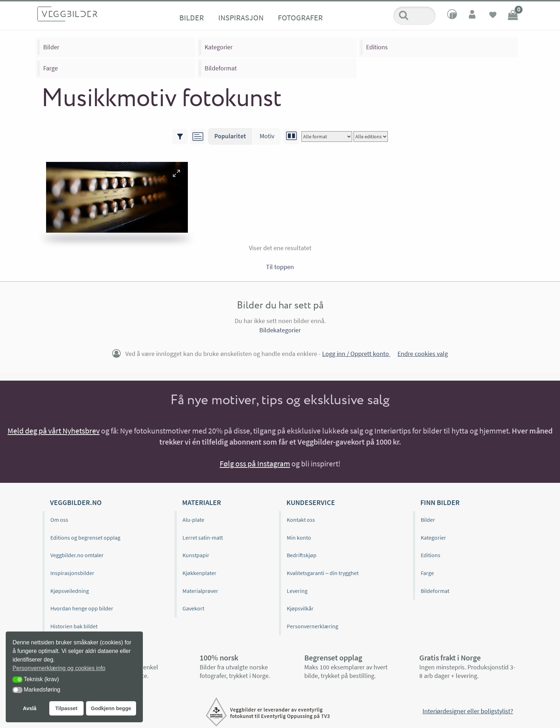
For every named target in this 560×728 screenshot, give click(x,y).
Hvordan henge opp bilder (82, 608)
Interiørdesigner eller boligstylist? (468, 711)
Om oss (59, 520)
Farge (51, 68)
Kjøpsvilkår (300, 608)
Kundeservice (311, 502)
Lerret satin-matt (203, 538)
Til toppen (280, 267)
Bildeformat (221, 68)
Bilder (192, 18)
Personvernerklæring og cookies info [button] (59, 668)
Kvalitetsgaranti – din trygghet (323, 573)
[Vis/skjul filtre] (180, 137)
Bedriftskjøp (302, 555)
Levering (297, 591)
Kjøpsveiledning (70, 591)
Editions (377, 47)
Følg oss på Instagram (255, 464)
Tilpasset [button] (66, 708)
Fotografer (300, 18)
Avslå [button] (30, 708)
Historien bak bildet (74, 626)
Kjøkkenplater (199, 573)
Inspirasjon (241, 18)
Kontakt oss (301, 520)
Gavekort (193, 608)
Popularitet (230, 136)
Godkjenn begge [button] (111, 708)
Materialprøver (200, 591)
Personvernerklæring (312, 626)
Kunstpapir (196, 555)
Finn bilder (440, 502)
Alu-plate (193, 520)
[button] (176, 173)
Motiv (267, 136)
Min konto (299, 538)
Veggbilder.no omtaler (77, 555)
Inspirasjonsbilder (72, 573)
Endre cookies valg (423, 354)
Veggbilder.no (76, 502)
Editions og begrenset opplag (85, 538)
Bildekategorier (280, 330)
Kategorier (219, 47)
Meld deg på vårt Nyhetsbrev (54, 431)
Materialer (202, 502)
